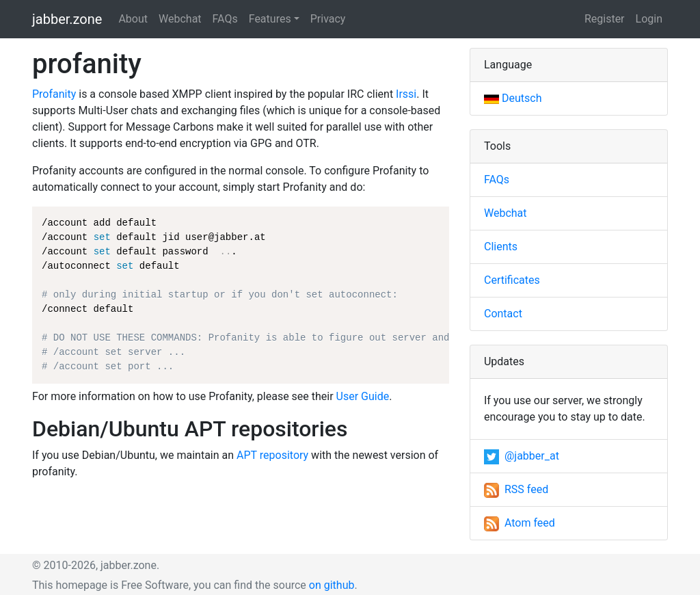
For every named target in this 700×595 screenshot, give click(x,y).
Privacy (328, 19)
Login (649, 19)
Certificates (512, 280)
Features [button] (270, 19)
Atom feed (520, 523)
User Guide (363, 396)
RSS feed (516, 489)
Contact (503, 314)
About (133, 19)
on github (332, 585)
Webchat (180, 19)
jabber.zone (67, 19)
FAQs (225, 19)
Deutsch (513, 98)
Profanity (54, 94)
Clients (501, 247)
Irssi (406, 94)
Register (605, 19)
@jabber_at (522, 456)
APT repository (272, 455)
